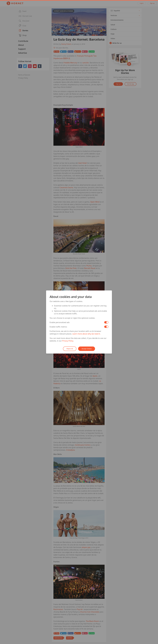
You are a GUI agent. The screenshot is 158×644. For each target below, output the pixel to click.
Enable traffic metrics (58, 327)
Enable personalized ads (60, 322)
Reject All (70, 349)
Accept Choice (87, 349)
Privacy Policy (68, 341)
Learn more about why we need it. (86, 334)
